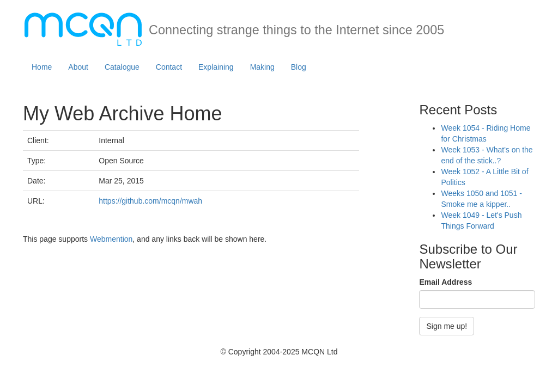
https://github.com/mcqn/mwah (150, 201)
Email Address (445, 282)
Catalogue (122, 67)
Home (42, 67)
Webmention (111, 239)
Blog (299, 67)
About (78, 67)
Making (262, 67)
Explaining (216, 67)
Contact (169, 67)
